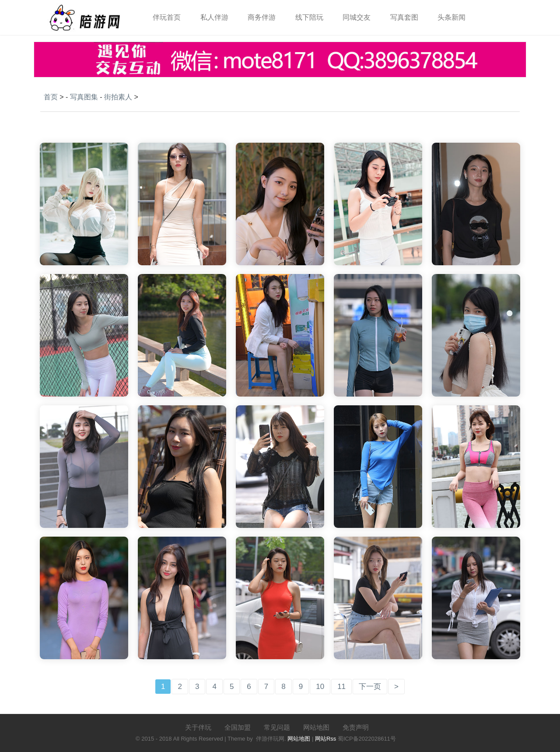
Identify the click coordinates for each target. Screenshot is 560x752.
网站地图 (316, 727)
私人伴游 (214, 17)
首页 (51, 97)
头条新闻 (451, 17)
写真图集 (84, 97)
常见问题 (277, 727)
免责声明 (356, 727)
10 (320, 687)
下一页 (370, 687)
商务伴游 (262, 17)
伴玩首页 (167, 17)
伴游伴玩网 (270, 739)
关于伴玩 (198, 727)
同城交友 (357, 17)
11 (341, 687)
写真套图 (404, 17)
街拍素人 (118, 97)
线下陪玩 (309, 17)
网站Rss (325, 739)
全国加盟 (238, 727)
